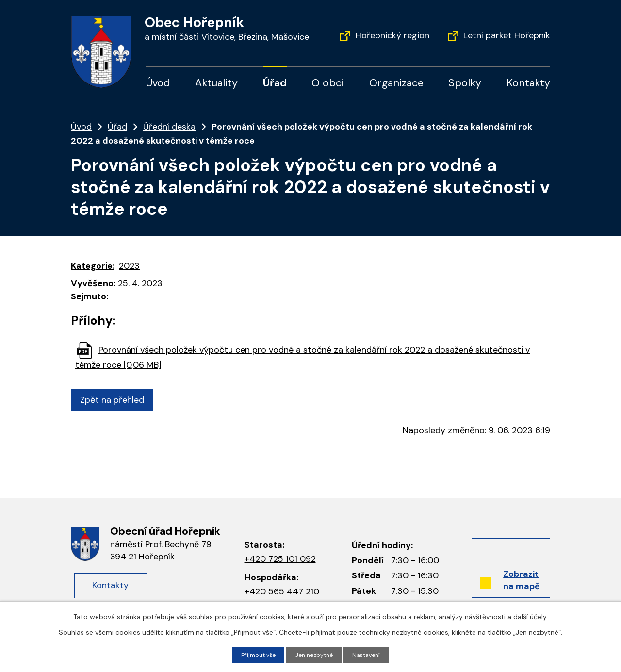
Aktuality (216, 83)
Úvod (158, 83)
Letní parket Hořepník (507, 35)
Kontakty (528, 83)
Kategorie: (93, 266)
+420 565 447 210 (282, 591)
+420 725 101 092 (280, 559)
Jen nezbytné (315, 654)
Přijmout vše (254, 654)
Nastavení (371, 654)
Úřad (275, 83)
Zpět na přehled (116, 400)
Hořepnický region (392, 35)
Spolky (465, 83)
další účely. (531, 615)
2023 (129, 266)
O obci (328, 83)
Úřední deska (169, 127)
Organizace (396, 83)
